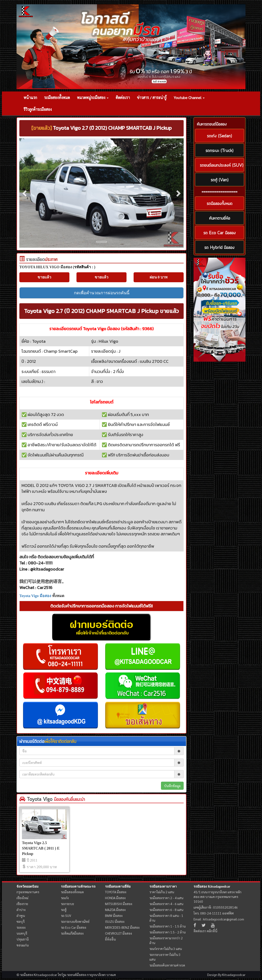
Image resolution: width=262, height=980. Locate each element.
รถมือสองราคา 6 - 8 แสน (166, 910)
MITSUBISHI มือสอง (119, 904)
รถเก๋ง (65, 898)
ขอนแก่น (23, 945)
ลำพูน (21, 915)
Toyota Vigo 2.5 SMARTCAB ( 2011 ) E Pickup (41, 848)
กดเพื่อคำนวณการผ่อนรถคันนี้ (102, 293)
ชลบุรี (21, 921)
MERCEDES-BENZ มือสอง (122, 927)
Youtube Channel (189, 98)
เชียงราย (22, 904)
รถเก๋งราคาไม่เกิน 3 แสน (166, 949)
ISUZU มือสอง (115, 921)
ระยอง (21, 927)
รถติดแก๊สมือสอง (72, 933)
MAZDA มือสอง (115, 910)
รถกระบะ (68, 904)
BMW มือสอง (114, 915)
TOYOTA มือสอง (116, 892)
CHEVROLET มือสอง (118, 933)
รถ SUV (66, 915)
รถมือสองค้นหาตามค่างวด (167, 965)
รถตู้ (64, 910)
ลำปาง (21, 910)
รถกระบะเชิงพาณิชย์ (75, 921)
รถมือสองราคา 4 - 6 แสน (166, 904)
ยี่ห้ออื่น (110, 939)
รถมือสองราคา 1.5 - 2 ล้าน (167, 932)
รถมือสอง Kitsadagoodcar (212, 887)
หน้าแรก (30, 98)
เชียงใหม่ (22, 898)
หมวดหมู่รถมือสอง (93, 98)
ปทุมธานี (23, 939)
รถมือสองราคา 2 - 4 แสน (166, 898)
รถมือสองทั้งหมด (57, 98)
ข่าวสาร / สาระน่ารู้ (152, 98)
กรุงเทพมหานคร (28, 892)
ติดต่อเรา (123, 98)
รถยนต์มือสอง (77, 975)
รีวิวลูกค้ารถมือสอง (38, 109)
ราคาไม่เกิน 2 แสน (162, 892)
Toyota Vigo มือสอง (35, 596)
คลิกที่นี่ (212, 931)
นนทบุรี (22, 933)
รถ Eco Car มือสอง (74, 927)
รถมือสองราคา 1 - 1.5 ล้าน (167, 926)
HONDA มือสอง (115, 898)
